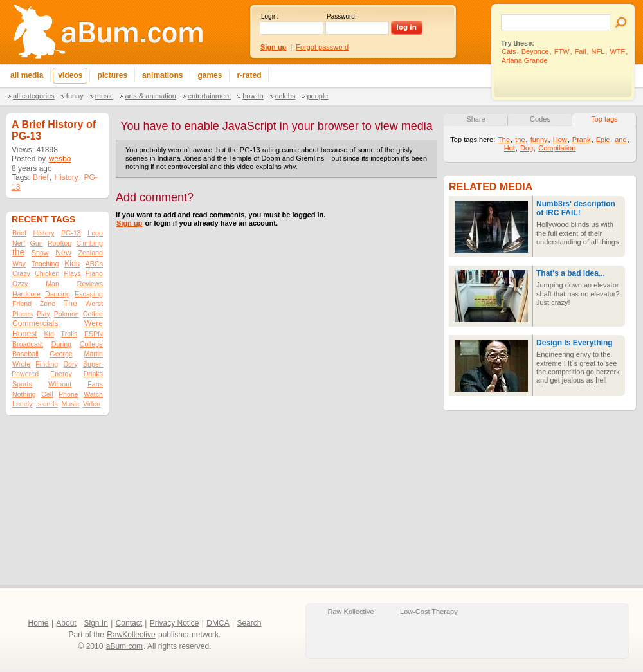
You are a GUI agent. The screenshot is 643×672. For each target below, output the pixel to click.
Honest (25, 334)
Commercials (35, 323)
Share (475, 119)
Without (60, 384)
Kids (72, 264)
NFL (598, 51)
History (66, 177)
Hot (510, 148)
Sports (22, 384)
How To (253, 96)
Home (39, 623)
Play (43, 314)
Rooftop (59, 243)
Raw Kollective (351, 612)
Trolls (69, 334)
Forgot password (322, 47)
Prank (582, 140)
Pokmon (67, 314)
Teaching (45, 264)
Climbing (90, 243)
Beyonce (535, 51)
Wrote (21, 364)
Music (104, 96)
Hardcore (26, 294)
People (317, 96)
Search (249, 623)
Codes (540, 119)
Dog (527, 148)
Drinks (93, 374)
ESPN (94, 334)
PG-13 (71, 233)
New (63, 253)
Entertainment (209, 96)
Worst (94, 304)
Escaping (89, 294)
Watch (93, 394)
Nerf (19, 243)
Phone (68, 394)
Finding (47, 364)
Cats (509, 51)
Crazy (21, 273)
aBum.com (124, 646)
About (66, 623)
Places (23, 314)
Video (92, 404)
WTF (617, 51)
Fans (95, 384)
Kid (49, 334)
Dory (70, 364)
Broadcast (28, 344)
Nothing (24, 394)
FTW (562, 51)
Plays (73, 273)
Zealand (90, 253)
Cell (47, 394)
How (560, 140)
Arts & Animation (150, 96)
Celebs (285, 96)
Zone (48, 304)
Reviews (90, 284)
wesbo (60, 159)
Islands (47, 404)
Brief (41, 177)
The (70, 304)
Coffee (93, 314)
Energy (61, 374)
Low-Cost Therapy (429, 612)
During (61, 344)
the (18, 252)
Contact (129, 623)
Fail (581, 51)
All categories (34, 96)
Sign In (96, 623)
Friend (22, 304)
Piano (94, 273)
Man (52, 284)
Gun (36, 243)
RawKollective (131, 635)
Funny (75, 96)
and (620, 140)
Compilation (557, 148)
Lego (95, 233)
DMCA (218, 623)
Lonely (22, 404)
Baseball (25, 354)
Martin (93, 354)
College (91, 344)
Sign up (129, 223)
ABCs (94, 264)
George (61, 354)
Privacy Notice (175, 623)
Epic (603, 140)
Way (19, 264)
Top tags (604, 119)
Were (94, 323)
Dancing (58, 294)
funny (539, 140)
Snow (40, 253)
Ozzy (20, 284)
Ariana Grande (525, 60)
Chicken (47, 273)
